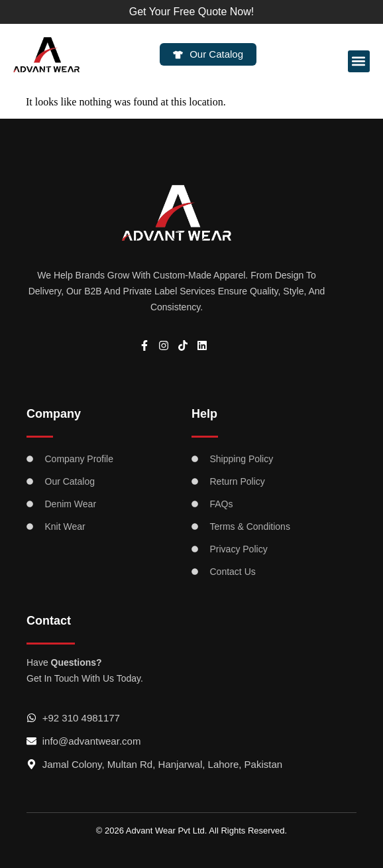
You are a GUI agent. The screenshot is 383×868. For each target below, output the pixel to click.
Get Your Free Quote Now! (192, 12)
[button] (359, 61)
